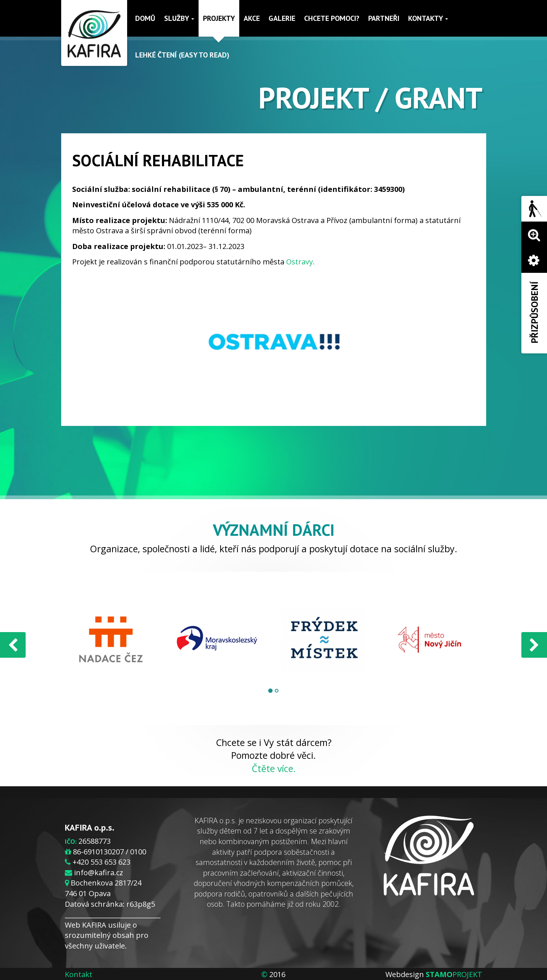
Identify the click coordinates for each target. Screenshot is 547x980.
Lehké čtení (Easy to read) (182, 55)
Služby (179, 18)
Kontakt (79, 974)
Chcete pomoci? (332, 18)
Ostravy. (300, 262)
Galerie (282, 18)
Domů (145, 18)
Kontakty (428, 18)
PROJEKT (454, 974)
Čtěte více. (274, 768)
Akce (252, 18)
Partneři (384, 18)
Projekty (219, 18)
